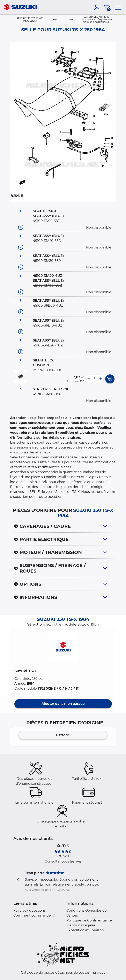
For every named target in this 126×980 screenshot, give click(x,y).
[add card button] (110, 379)
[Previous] (55, 20)
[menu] (118, 7)
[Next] (71, 20)
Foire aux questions (29, 910)
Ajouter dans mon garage (63, 704)
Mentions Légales (81, 925)
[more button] (101, 379)
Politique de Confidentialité (89, 920)
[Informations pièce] (21, 227)
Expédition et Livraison (85, 930)
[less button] (89, 379)
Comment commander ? (34, 915)
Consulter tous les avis (63, 861)
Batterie (63, 735)
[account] (98, 7)
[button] (63, 647)
